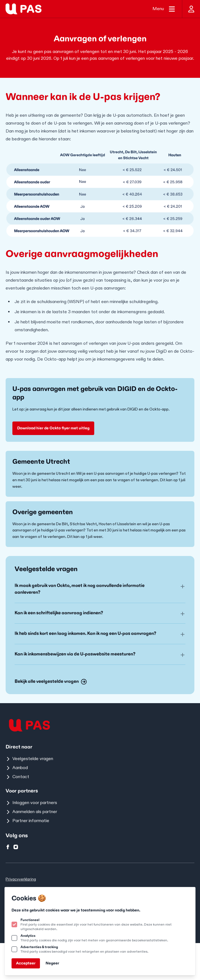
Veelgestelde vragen (29, 759)
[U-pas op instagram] (16, 847)
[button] (100, 589)
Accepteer (26, 963)
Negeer (52, 963)
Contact (17, 777)
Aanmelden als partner (31, 812)
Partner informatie (27, 821)
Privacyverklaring (21, 879)
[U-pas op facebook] (8, 847)
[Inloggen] (191, 9)
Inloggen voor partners (31, 803)
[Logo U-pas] (23, 9)
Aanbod (17, 768)
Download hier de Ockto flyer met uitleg (53, 428)
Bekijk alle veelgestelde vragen (51, 682)
